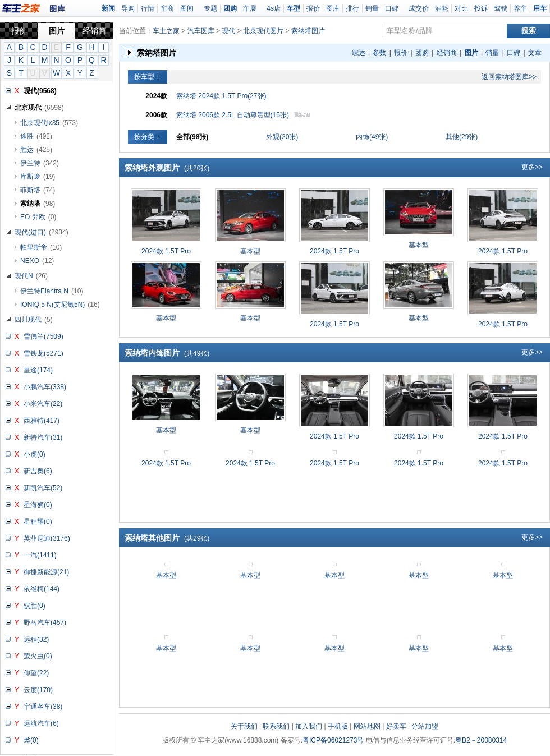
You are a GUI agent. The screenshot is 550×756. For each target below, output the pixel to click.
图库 (333, 8)
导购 (128, 8)
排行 (352, 8)
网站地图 (367, 726)
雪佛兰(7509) (43, 336)
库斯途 (38, 177)
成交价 (419, 8)
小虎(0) (35, 454)
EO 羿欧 (38, 217)
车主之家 (166, 31)
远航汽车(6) (41, 723)
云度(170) (38, 690)
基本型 (250, 251)
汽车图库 (201, 31)
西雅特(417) (42, 421)
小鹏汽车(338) (45, 387)
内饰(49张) (372, 137)
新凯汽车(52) (43, 488)
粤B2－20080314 (481, 740)
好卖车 (396, 726)
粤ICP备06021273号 (333, 740)
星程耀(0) (38, 522)
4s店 (274, 8)
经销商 (94, 31)
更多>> (532, 167)
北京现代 (39, 108)
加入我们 (309, 726)
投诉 (481, 8)
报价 (313, 8)
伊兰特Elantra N (52, 291)
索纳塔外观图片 (167, 168)
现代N (31, 276)
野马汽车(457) (45, 623)
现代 (228, 31)
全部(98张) (192, 137)
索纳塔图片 (308, 31)
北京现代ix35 (49, 123)
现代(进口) (42, 232)
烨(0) (31, 740)
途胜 (36, 136)
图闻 (187, 8)
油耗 (442, 8)
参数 (379, 53)
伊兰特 (40, 163)
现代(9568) (40, 91)
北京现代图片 (263, 31)
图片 (57, 31)
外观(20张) (282, 137)
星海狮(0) (38, 505)
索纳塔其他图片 (167, 538)
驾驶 (501, 8)
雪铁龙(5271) (43, 353)
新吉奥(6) (38, 471)
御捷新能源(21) (46, 572)
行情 (148, 8)
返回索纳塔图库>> (509, 77)
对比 (461, 8)
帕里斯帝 (41, 247)
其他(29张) (462, 137)
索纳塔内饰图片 (167, 353)
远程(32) (36, 639)
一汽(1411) (40, 555)
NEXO (37, 261)
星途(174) (38, 370)
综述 (359, 53)
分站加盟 (425, 726)
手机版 (338, 726)
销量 (372, 8)
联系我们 (276, 726)
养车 (520, 8)
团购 (422, 53)
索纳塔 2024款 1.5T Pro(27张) (221, 96)
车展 (250, 8)
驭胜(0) (35, 606)
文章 (535, 53)
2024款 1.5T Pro (166, 251)
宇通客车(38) (43, 707)
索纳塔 (38, 204)
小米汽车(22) (43, 404)
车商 (167, 8)
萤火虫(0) (38, 656)
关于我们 (244, 726)
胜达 (36, 150)
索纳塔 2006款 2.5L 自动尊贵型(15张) (243, 115)
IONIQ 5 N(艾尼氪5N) (60, 305)
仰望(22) (36, 673)
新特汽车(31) (43, 437)
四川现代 (34, 320)
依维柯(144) (42, 589)
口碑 (392, 8)
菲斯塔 (38, 190)
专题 (210, 8)
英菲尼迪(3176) (47, 538)
